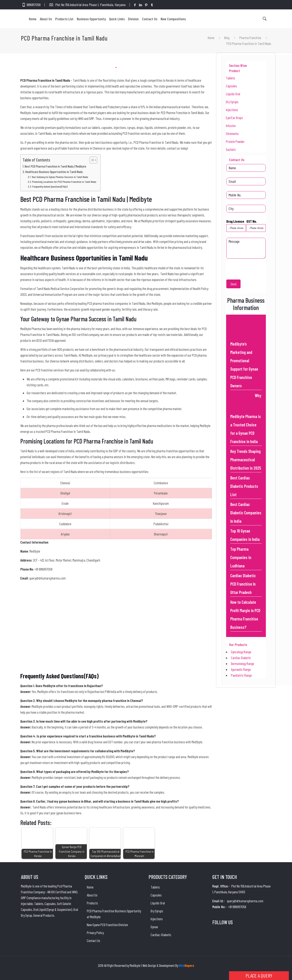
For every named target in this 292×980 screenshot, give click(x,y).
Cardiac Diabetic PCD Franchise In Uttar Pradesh (243, 584)
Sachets (231, 149)
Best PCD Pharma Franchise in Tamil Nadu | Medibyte (55, 166)
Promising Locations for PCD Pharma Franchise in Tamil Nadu (64, 182)
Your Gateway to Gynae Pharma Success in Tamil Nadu (60, 177)
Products (92, 903)
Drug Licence (236, 226)
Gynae (154, 927)
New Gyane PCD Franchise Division (107, 925)
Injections (232, 110)
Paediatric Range (241, 675)
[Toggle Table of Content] (91, 160)
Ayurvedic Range (241, 669)
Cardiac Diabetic (241, 658)
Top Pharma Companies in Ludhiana (241, 557)
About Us (92, 895)
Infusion (231, 126)
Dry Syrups (232, 102)
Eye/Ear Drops (234, 118)
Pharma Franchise (250, 38)
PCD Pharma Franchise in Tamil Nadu (249, 43)
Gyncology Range (241, 652)
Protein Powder (235, 141)
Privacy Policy (95, 933)
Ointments (232, 133)
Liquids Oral (233, 94)
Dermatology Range (243, 664)
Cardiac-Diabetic (161, 935)
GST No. (256, 226)
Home (211, 38)
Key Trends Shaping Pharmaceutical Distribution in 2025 (246, 460)
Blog (227, 38)
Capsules (231, 86)
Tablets (231, 78)
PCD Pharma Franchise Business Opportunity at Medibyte (114, 914)
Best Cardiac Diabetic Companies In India (246, 513)
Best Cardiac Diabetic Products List (244, 486)
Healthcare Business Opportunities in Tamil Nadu (54, 172)
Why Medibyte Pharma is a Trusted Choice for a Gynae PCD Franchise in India (246, 418)
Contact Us (93, 941)
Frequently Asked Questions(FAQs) (50, 186)
